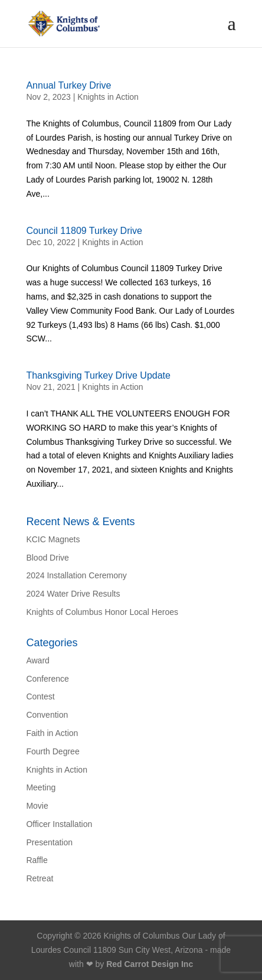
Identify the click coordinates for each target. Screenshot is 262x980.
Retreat (40, 878)
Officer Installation (59, 824)
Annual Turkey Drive (68, 85)
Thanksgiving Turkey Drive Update (98, 375)
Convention (47, 715)
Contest (40, 696)
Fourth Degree (53, 751)
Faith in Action (52, 733)
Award (37, 660)
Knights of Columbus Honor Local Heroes (102, 612)
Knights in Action (108, 97)
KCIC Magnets (53, 539)
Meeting (41, 787)
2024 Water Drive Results (73, 594)
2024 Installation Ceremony (76, 575)
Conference (47, 679)
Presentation (49, 842)
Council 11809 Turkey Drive (84, 231)
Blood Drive (47, 558)
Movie (37, 806)
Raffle (37, 860)
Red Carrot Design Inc (150, 964)
